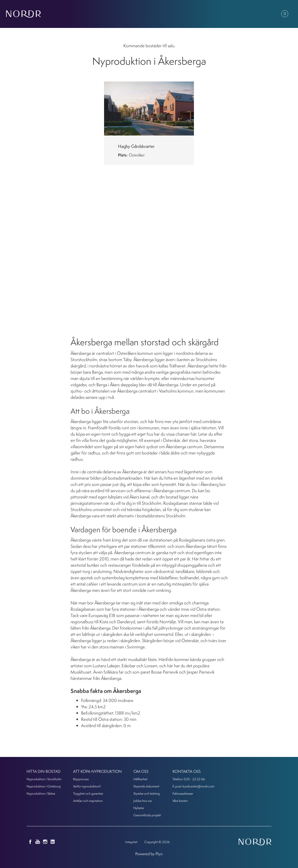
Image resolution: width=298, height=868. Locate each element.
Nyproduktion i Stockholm (44, 779)
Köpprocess (81, 779)
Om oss (229, 14)
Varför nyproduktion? (87, 786)
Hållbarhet (140, 779)
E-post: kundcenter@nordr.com (193, 786)
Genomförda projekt (147, 815)
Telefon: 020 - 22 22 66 (189, 779)
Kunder (253, 14)
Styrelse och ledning (147, 793)
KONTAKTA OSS (187, 771)
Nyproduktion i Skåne (41, 793)
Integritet (131, 842)
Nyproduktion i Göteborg (44, 786)
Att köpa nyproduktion (166, 14)
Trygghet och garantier (88, 793)
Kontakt (277, 14)
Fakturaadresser (183, 793)
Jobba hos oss (143, 801)
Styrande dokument (146, 786)
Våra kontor (180, 801)
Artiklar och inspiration (88, 801)
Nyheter (204, 14)
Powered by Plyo (149, 854)
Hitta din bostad (121, 14)
